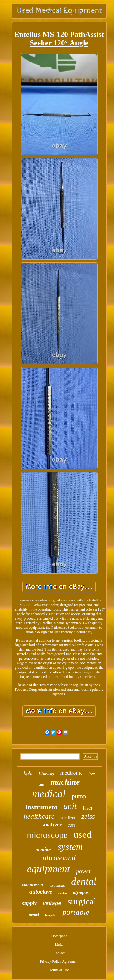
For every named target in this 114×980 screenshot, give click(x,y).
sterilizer (68, 818)
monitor (43, 849)
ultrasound (59, 858)
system (70, 847)
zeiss (88, 816)
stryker (63, 893)
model (34, 914)
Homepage (59, 936)
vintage (52, 903)
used (83, 834)
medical (49, 794)
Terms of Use (59, 970)
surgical (82, 901)
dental (84, 881)
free (92, 774)
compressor (33, 884)
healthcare (39, 816)
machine (65, 782)
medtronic (71, 773)
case (72, 825)
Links (59, 945)
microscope (47, 835)
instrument (42, 807)
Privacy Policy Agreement (59, 961)
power (84, 871)
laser (88, 808)
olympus (81, 892)
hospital (51, 915)
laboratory (46, 774)
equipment (49, 869)
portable (76, 912)
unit (70, 806)
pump (79, 796)
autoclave (41, 892)
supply (29, 903)
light (28, 773)
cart (41, 784)
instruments (57, 885)
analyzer (52, 825)
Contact (59, 953)
